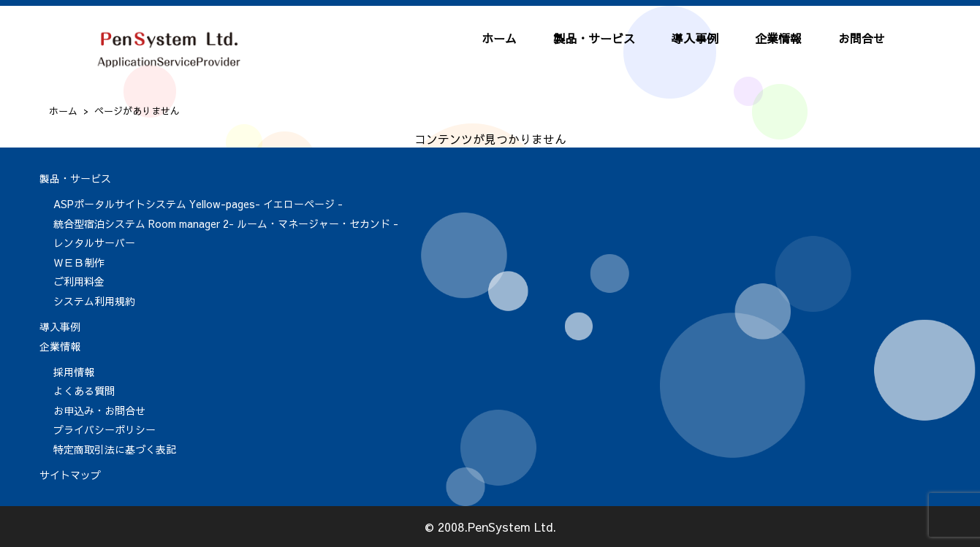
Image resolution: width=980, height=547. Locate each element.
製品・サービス (594, 38)
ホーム (499, 38)
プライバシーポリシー (105, 429)
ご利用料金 (79, 281)
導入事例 (695, 38)
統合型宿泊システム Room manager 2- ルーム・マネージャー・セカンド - (226, 223)
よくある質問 (84, 391)
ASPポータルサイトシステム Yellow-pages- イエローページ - (198, 204)
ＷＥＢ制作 (79, 262)
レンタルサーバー (94, 242)
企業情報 (778, 38)
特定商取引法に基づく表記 (115, 449)
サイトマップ (70, 475)
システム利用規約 (94, 301)
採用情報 (74, 372)
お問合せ (862, 38)
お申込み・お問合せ (99, 410)
